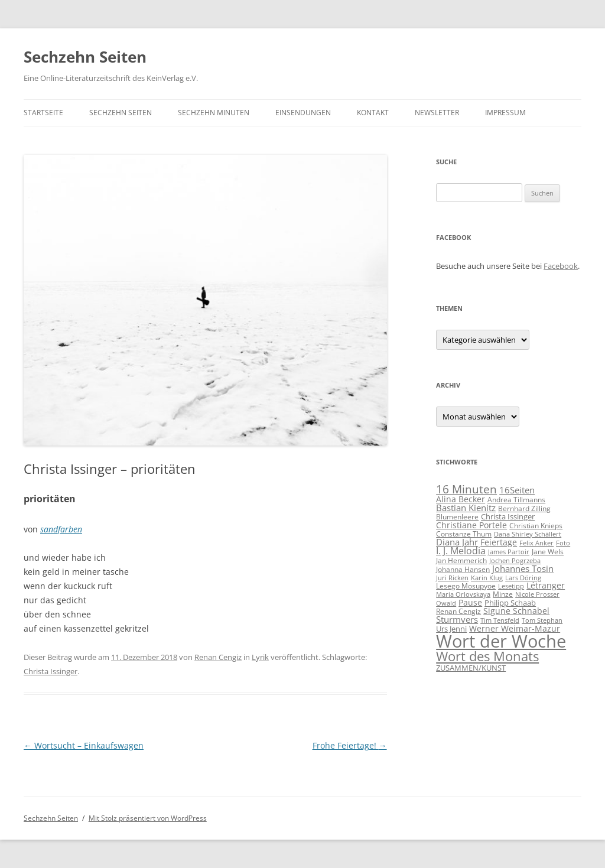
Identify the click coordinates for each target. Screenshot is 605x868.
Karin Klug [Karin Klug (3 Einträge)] (487, 578)
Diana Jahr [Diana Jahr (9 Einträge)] (457, 542)
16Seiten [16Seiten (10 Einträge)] (517, 490)
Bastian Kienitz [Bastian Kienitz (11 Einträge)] (466, 508)
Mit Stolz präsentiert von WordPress (148, 818)
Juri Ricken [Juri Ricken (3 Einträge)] (452, 578)
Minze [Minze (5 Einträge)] (503, 594)
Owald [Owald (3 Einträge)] (446, 603)
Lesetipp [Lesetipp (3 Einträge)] (511, 586)
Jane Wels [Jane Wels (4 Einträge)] (548, 552)
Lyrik (260, 657)
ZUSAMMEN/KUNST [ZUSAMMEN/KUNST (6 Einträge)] (471, 668)
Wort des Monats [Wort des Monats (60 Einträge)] (487, 656)
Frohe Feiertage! (350, 745)
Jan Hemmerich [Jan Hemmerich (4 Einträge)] (461, 560)
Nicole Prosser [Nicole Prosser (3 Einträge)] (537, 594)
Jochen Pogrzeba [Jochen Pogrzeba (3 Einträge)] (515, 561)
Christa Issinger (51, 671)
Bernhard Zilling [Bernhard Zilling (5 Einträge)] (524, 508)
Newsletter (437, 113)
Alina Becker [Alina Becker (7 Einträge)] (461, 499)
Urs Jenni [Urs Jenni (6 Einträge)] (451, 629)
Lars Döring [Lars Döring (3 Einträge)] (523, 578)
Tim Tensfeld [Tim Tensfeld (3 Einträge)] (500, 620)
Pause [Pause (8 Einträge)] (470, 602)
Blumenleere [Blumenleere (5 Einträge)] (457, 517)
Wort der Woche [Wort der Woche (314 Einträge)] (501, 641)
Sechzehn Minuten (214, 113)
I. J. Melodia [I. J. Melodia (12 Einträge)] (461, 551)
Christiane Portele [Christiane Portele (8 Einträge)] (471, 525)
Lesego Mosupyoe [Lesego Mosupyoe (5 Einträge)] (466, 586)
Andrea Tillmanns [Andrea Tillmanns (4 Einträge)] (516, 500)
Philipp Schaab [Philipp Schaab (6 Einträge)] (510, 603)
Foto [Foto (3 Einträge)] (563, 543)
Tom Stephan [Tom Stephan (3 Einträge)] (542, 620)
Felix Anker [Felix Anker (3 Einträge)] (536, 543)
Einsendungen (303, 113)
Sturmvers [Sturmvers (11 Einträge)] (457, 620)
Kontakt (373, 113)
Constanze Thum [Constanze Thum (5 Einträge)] (464, 534)
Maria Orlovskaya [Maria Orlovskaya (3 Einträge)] (463, 594)
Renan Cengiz (218, 657)
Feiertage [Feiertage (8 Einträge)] (499, 542)
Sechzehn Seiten (85, 57)
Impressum (505, 113)
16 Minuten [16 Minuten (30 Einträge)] (466, 489)
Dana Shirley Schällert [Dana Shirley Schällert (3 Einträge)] (528, 534)
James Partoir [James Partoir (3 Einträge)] (509, 552)
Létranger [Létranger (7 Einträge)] (546, 585)
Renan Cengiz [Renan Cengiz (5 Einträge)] (458, 611)
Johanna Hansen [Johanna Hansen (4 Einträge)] (463, 569)
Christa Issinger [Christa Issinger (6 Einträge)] (508, 516)
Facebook (561, 266)
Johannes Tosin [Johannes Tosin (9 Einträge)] (523, 568)
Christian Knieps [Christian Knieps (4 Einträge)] (536, 526)
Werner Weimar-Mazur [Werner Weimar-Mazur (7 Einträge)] (515, 628)
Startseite (43, 113)
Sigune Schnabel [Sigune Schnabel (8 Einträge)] (516, 611)
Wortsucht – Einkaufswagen (84, 745)
